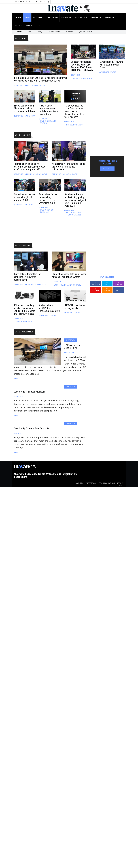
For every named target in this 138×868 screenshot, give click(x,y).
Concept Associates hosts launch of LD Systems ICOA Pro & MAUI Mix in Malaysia (82, 66)
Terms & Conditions (107, 483)
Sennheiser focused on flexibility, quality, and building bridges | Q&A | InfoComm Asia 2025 (75, 200)
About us (79, 483)
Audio (29, 32)
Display (39, 32)
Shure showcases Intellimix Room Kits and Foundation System (69, 275)
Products (66, 17)
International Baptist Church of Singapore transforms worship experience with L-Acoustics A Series (40, 79)
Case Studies (52, 17)
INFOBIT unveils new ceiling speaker (75, 307)
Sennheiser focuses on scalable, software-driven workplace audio (49, 199)
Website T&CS (91, 483)
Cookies (120, 486)
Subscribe (107, 169)
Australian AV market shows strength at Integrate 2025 (24, 197)
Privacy (120, 483)
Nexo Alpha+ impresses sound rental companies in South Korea (49, 110)
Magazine (109, 17)
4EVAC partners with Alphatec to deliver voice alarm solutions (24, 108)
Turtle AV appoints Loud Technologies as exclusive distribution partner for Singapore (74, 111)
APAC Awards (81, 17)
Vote (38, 26)
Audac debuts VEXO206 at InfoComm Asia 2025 (50, 308)
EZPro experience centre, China (73, 347)
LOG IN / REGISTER (22, 2)
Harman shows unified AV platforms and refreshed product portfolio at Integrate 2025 (30, 167)
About (29, 26)
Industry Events (53, 32)
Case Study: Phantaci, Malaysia (29, 392)
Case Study (70, 340)
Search (19, 26)
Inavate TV (96, 17)
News (27, 17)
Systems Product (85, 32)
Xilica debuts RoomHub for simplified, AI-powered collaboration (27, 277)
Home (18, 17)
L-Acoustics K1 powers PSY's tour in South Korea (111, 65)
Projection (69, 32)
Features (38, 17)
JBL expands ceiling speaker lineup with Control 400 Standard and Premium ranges (24, 310)
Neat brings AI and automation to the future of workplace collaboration (68, 167)
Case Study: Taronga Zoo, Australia (31, 429)
